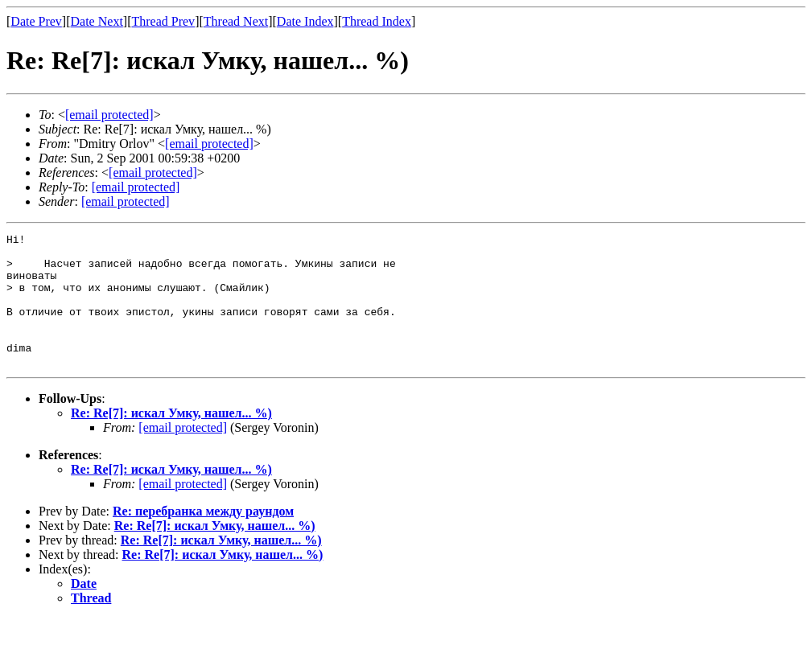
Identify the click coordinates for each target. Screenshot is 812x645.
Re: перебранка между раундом (203, 538)
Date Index (305, 21)
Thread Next (236, 21)
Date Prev (36, 21)
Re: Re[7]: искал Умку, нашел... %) (171, 440)
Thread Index (377, 21)
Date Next (97, 21)
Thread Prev (163, 21)
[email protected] (183, 454)
